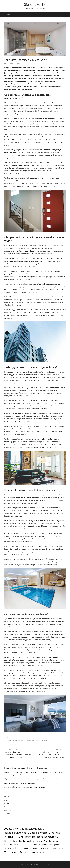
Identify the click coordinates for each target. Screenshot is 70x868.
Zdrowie (13, 738)
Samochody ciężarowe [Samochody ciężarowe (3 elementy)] (26, 845)
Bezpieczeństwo (12, 740)
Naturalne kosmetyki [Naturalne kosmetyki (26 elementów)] (13, 841)
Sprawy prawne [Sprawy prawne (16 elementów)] (54, 845)
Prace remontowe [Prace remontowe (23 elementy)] (12, 845)
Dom (8, 738)
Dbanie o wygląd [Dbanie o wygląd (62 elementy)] (39, 833)
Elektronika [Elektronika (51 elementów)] (54, 833)
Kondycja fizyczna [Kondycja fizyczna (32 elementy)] (27, 837)
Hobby (7, 803)
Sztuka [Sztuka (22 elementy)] (20, 848)
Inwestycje (21, 740)
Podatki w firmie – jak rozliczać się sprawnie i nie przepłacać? (26, 768)
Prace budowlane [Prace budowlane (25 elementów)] (51, 841)
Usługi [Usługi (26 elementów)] (26, 848)
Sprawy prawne (30, 740)
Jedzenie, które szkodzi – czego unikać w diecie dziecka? (25, 787)
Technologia (9, 813)
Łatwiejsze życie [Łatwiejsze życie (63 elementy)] (35, 853)
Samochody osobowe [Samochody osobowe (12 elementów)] (39, 845)
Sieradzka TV (35, 4)
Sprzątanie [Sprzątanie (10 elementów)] (8, 848)
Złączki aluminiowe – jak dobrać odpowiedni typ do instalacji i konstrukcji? (31, 779)
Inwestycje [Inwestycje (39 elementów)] (10, 837)
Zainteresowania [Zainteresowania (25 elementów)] (57, 848)
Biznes (7, 797)
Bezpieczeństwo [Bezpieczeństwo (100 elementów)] (35, 829)
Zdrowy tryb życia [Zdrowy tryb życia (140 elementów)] (15, 852)
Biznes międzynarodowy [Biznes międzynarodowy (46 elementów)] (17, 833)
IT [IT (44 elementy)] (17, 837)
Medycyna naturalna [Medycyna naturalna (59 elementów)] (47, 837)
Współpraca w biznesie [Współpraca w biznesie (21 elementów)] (39, 848)
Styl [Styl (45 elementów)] (14, 848)
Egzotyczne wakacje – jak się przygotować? (20, 783)
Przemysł (8, 807)
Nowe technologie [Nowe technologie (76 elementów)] (33, 841)
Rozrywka (8, 810)
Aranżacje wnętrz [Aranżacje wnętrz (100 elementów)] (14, 829)
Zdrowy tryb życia (41, 740)
